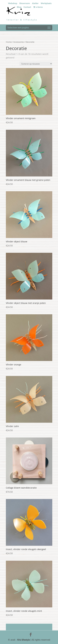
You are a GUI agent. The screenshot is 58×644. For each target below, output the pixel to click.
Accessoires (19, 42)
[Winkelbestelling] (36, 64)
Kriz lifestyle (24, 640)
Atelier (35, 3)
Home (9, 42)
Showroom (25, 3)
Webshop (13, 3)
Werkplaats (46, 3)
